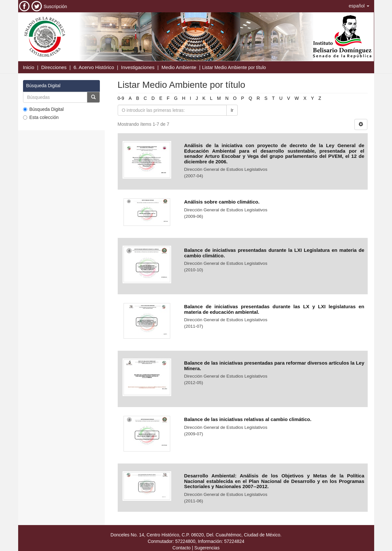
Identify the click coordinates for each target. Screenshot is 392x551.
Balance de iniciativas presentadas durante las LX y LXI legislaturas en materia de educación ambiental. (274, 309)
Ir (232, 110)
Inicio (29, 67)
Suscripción (55, 6)
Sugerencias (207, 548)
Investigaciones (138, 67)
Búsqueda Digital (43, 109)
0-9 (121, 98)
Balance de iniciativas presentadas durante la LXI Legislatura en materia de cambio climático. (274, 253)
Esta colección (41, 117)
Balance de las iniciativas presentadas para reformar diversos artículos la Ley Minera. (274, 366)
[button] (359, 6)
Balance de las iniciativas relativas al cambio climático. (248, 419)
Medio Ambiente (179, 67)
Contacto (182, 548)
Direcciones (54, 67)
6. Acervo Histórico (94, 67)
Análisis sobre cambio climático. (222, 202)
